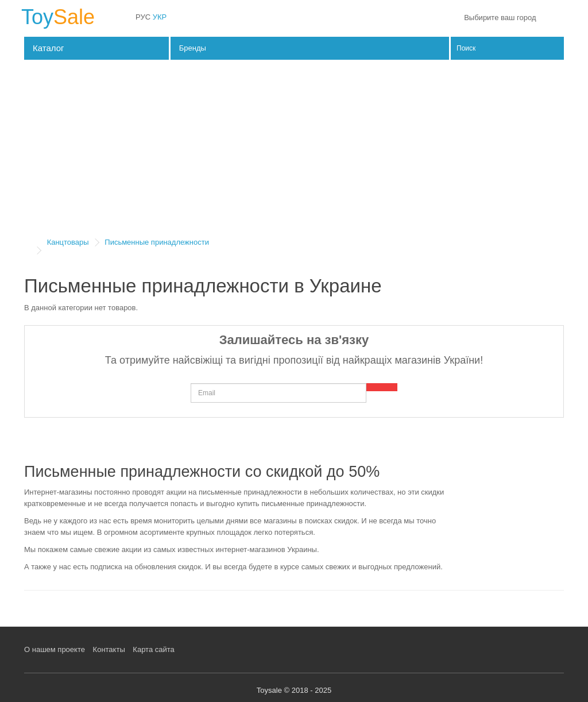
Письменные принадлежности (157, 242)
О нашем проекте (55, 649)
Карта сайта (153, 649)
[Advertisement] (294, 152)
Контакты (109, 649)
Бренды (193, 48)
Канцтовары (68, 242)
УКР (160, 17)
